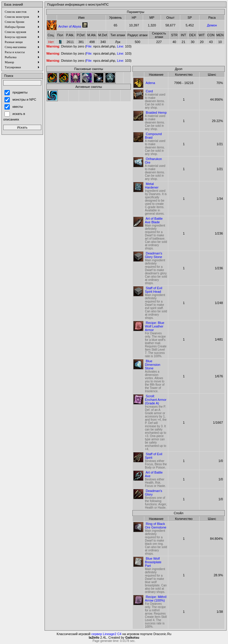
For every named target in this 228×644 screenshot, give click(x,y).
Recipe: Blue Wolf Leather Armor (155, 326)
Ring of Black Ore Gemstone (156, 526)
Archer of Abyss (70, 26)
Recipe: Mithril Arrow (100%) (156, 599)
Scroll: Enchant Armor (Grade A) (156, 400)
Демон (212, 25)
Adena (150, 83)
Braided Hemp (156, 113)
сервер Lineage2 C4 (106, 634)
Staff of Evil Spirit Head (154, 290)
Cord (149, 91)
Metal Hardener (152, 186)
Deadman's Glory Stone (153, 255)
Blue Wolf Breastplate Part (153, 562)
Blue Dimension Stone (153, 365)
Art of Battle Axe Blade (154, 220)
